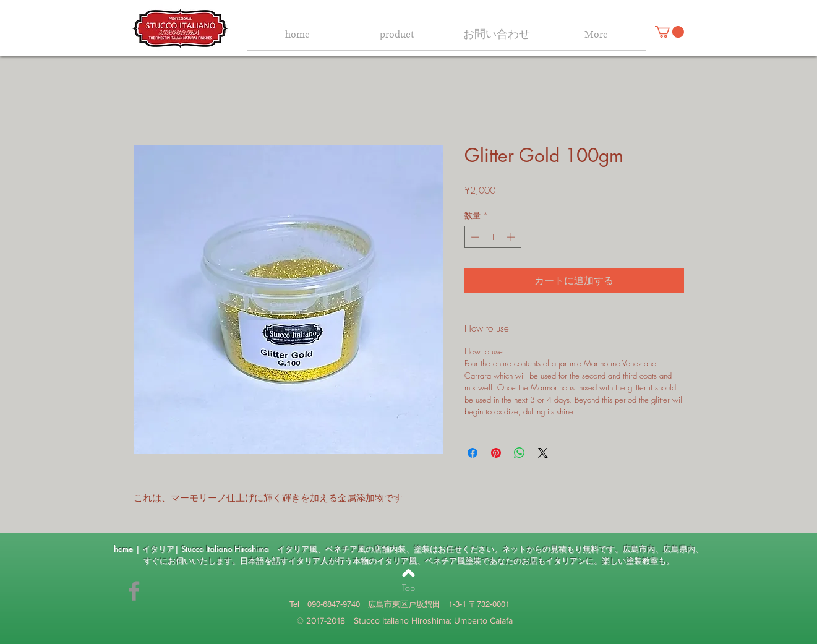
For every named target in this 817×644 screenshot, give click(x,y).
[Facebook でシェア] (473, 453)
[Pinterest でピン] (496, 453)
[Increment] (512, 237)
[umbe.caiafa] (134, 591)
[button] (669, 32)
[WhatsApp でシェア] (520, 453)
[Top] (408, 588)
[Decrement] (474, 237)
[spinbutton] (493, 237)
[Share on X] (543, 453)
